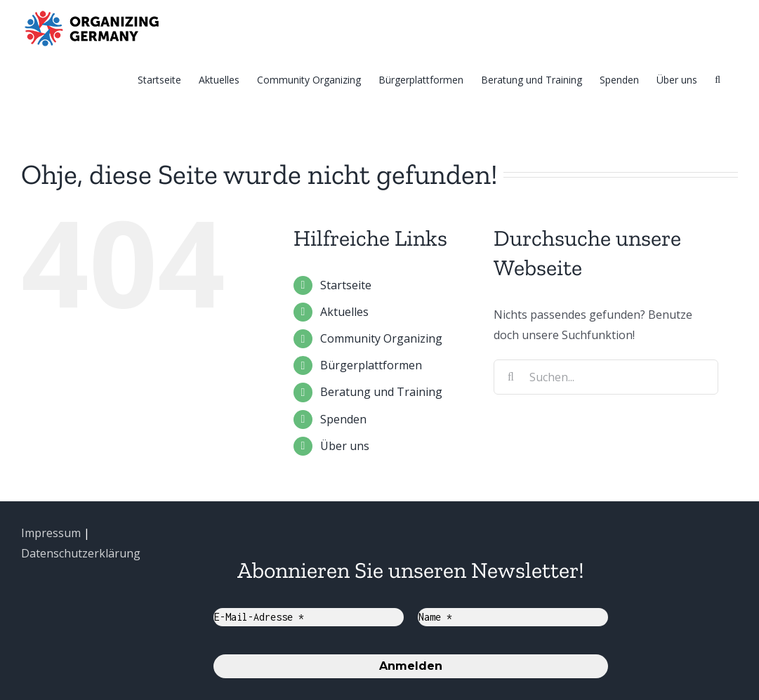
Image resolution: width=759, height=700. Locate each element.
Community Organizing (381, 338)
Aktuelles (344, 312)
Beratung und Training (381, 392)
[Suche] (718, 79)
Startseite (346, 285)
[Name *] (513, 617)
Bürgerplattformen (371, 365)
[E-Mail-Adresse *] (309, 617)
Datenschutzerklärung (81, 553)
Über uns (345, 446)
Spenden (343, 419)
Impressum (51, 533)
